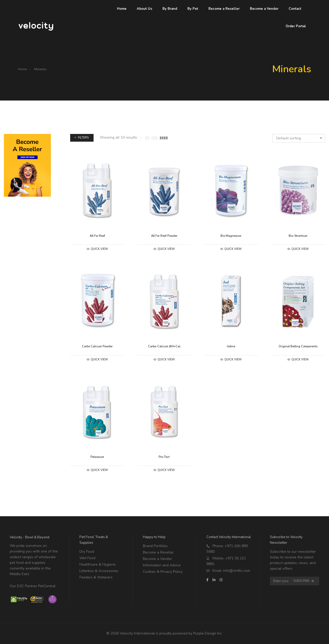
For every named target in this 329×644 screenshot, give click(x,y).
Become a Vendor (157, 559)
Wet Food (87, 558)
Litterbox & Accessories (99, 571)
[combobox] (299, 138)
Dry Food (87, 552)
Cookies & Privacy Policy (163, 572)
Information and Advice (162, 565)
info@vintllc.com (237, 571)
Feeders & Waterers (96, 577)
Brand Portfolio (155, 546)
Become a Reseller (158, 552)
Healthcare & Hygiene (98, 564)
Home (22, 69)
